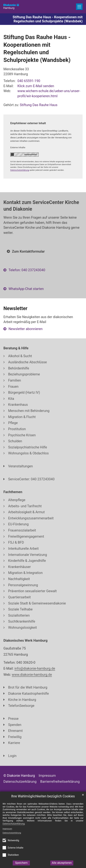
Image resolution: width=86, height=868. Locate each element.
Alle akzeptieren (62, 863)
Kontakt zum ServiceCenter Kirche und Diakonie (41, 206)
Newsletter (15, 308)
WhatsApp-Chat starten (26, 289)
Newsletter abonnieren (26, 329)
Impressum (7, 829)
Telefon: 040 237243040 (27, 270)
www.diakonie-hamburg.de (32, 675)
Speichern (21, 863)
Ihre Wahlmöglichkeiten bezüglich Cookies (43, 796)
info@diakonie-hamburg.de (35, 669)
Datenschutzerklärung (12, 833)
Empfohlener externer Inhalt (28, 123)
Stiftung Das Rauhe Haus (39, 105)
